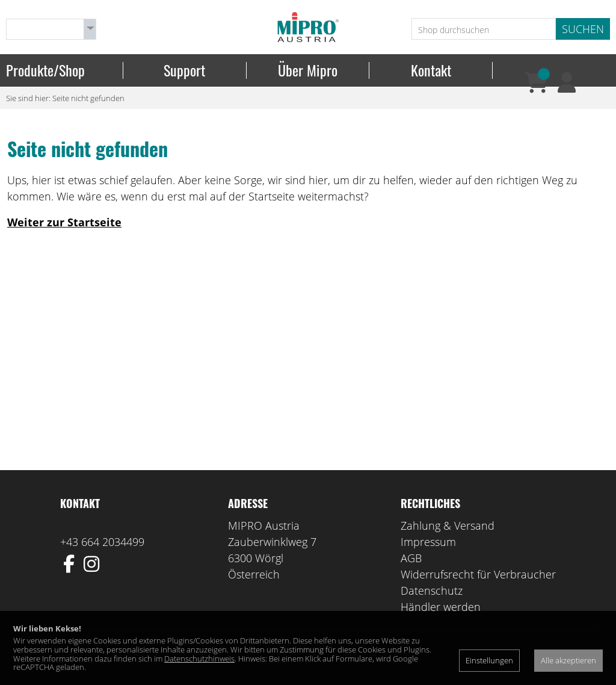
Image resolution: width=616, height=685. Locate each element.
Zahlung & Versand (448, 525)
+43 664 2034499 (102, 542)
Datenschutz (432, 590)
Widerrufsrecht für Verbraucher (478, 574)
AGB (411, 558)
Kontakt (431, 70)
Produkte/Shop (45, 70)
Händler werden (441, 607)
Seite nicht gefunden (88, 98)
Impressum (428, 542)
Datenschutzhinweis (199, 659)
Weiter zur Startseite (64, 222)
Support (184, 70)
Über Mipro (308, 70)
